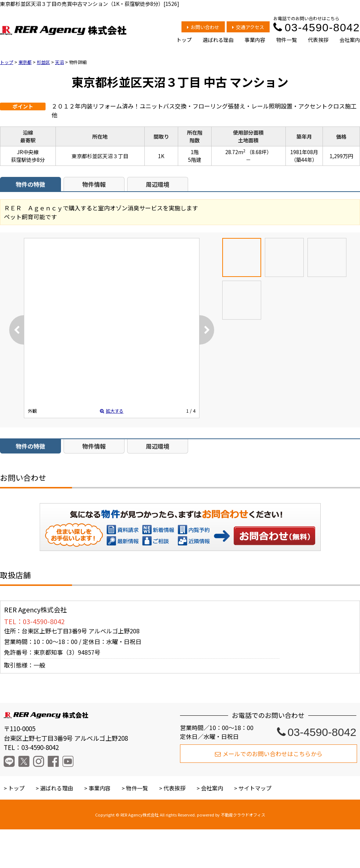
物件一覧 (287, 40)
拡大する (112, 411)
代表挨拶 (318, 40)
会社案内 (350, 40)
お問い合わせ (204, 27)
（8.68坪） (259, 152)
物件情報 (94, 184)
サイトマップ (255, 788)
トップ (184, 40)
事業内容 (255, 40)
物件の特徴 (30, 184)
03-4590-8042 (317, 27)
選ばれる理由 (218, 40)
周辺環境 (158, 184)
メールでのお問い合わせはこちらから (269, 754)
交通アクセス (249, 27)
